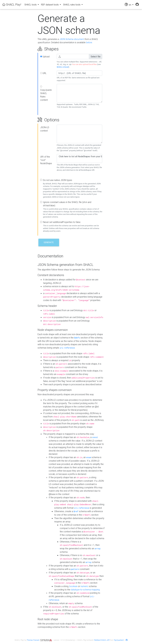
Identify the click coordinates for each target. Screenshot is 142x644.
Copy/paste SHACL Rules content (46, 93)
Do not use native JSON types (58, 180)
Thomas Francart (33, 640)
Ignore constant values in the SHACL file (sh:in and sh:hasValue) (67, 204)
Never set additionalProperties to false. (62, 222)
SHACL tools (31, 5)
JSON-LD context (45, 129)
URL (43, 73)
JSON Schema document (72, 39)
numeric (84, 586)
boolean (73, 586)
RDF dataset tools (50, 5)
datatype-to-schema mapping (85, 590)
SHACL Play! (12, 5)
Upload (45, 57)
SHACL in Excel (63, 67)
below (89, 42)
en (128, 5)
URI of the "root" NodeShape (46, 160)
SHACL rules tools (72, 5)
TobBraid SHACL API (102, 640)
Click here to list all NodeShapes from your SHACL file (79, 156)
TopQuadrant (119, 640)
